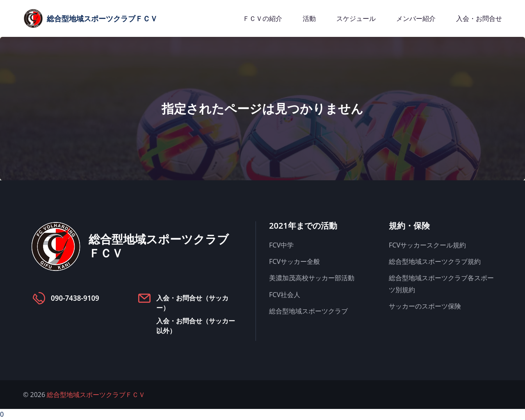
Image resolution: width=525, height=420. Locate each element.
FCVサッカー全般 (294, 261)
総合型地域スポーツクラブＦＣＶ (96, 395)
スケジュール (356, 18)
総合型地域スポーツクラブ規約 (435, 261)
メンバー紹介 (416, 18)
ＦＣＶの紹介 (262, 18)
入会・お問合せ (479, 18)
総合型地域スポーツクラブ (308, 311)
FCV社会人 (285, 295)
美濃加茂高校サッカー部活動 (312, 278)
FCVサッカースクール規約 (427, 245)
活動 (309, 18)
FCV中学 (281, 245)
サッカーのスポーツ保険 (425, 306)
